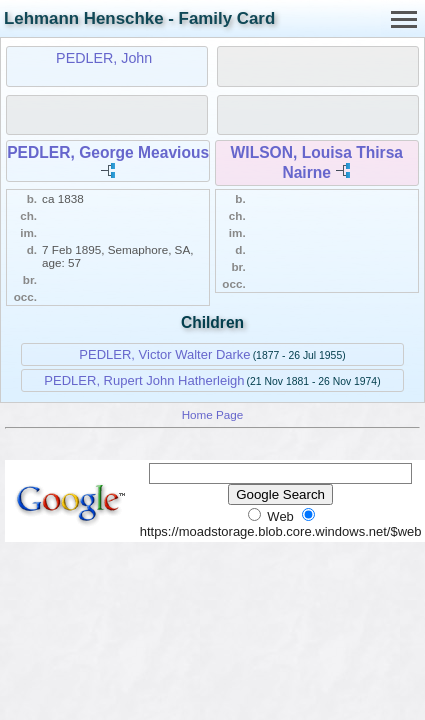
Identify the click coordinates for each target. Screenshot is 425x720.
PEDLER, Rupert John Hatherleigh (144, 380)
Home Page (213, 414)
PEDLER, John (104, 58)
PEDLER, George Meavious (108, 152)
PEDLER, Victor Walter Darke (164, 354)
